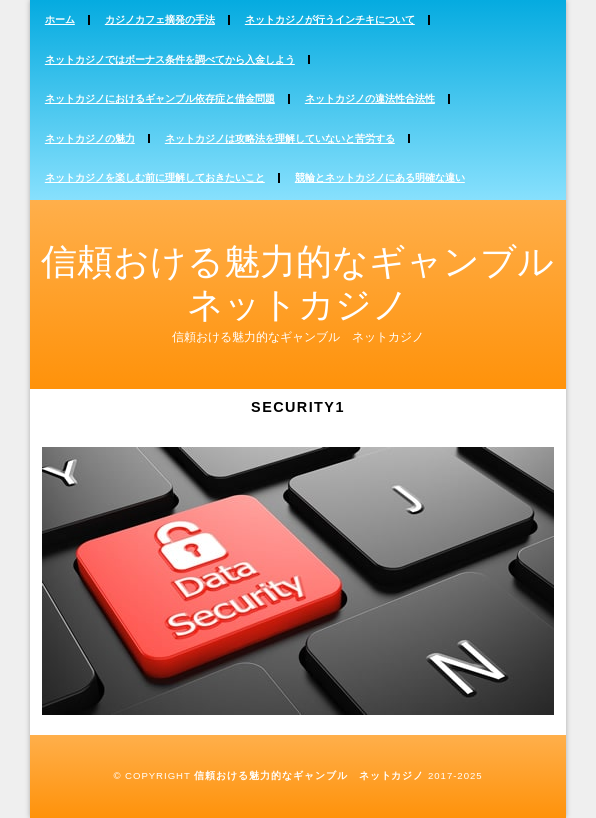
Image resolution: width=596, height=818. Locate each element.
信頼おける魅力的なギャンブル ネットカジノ (309, 775)
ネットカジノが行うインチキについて (330, 19)
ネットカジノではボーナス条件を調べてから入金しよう (170, 59)
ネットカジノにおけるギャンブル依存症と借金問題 (160, 98)
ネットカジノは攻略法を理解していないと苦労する (280, 138)
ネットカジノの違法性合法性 (370, 98)
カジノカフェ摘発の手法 (160, 19)
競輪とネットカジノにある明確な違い (380, 177)
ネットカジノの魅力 (90, 138)
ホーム (60, 19)
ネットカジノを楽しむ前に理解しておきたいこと (155, 177)
